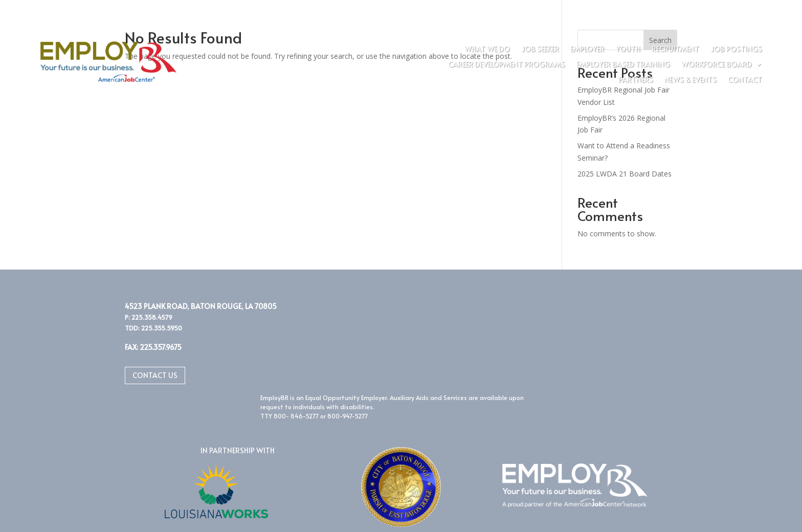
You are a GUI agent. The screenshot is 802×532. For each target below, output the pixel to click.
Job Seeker (540, 50)
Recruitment (675, 50)
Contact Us (155, 375)
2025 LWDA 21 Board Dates (625, 174)
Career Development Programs (507, 65)
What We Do (487, 50)
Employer (587, 50)
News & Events (690, 80)
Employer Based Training (623, 65)
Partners (636, 80)
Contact (745, 80)
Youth (628, 50)
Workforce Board (717, 65)
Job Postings (736, 50)
